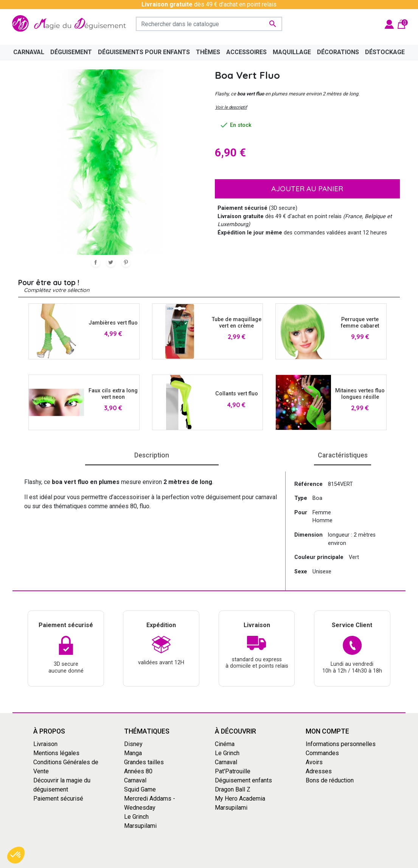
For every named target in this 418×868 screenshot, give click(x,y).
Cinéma (225, 744)
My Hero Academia (240, 799)
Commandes (322, 753)
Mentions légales (56, 753)
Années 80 (138, 771)
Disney (133, 744)
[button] (16, 855)
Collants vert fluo (237, 394)
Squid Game (140, 789)
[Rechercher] (209, 24)
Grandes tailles (144, 762)
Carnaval (135, 780)
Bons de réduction (330, 780)
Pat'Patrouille (233, 771)
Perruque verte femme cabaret (360, 323)
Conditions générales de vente (183, 861)
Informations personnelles (341, 744)
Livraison (45, 744)
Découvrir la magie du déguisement (62, 785)
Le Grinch (136, 817)
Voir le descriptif (231, 107)
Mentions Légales (249, 861)
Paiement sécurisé (58, 799)
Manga (133, 753)
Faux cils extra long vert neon (113, 394)
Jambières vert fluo (113, 323)
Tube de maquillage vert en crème (237, 323)
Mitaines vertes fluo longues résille (360, 394)
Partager (96, 262)
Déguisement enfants (243, 780)
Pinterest (126, 262)
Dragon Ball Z (233, 789)
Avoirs (314, 762)
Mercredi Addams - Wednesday (150, 803)
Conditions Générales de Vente (66, 767)
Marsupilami (140, 826)
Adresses (319, 771)
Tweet (111, 262)
